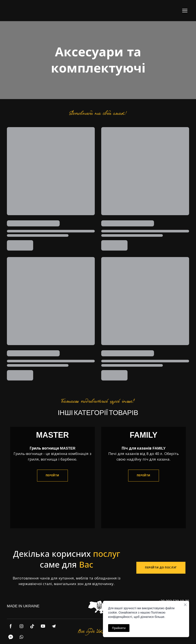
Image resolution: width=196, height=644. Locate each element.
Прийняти (119, 628)
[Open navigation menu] (185, 11)
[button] (52, 476)
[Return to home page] (24, 11)
